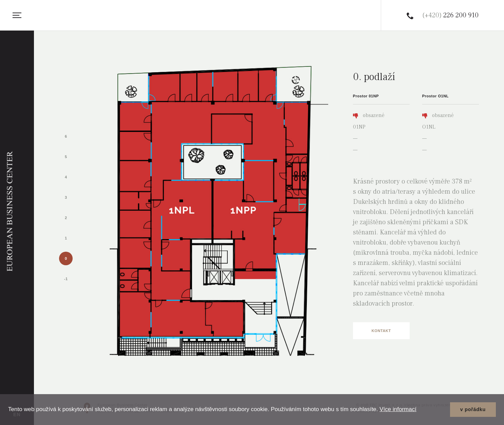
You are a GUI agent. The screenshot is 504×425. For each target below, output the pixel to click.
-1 (66, 279)
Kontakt (381, 331)
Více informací (398, 409)
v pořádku (473, 409)
